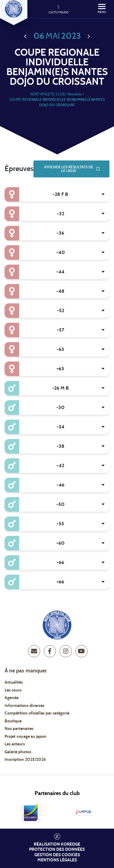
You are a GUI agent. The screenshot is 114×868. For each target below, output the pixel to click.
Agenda (12, 698)
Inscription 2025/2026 (25, 760)
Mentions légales (57, 860)
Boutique (13, 721)
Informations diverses (24, 706)
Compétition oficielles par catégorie (37, 713)
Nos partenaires (19, 729)
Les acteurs (15, 744)
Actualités (14, 682)
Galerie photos (18, 752)
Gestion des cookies (57, 855)
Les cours (13, 690)
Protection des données (57, 850)
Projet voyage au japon (26, 737)
